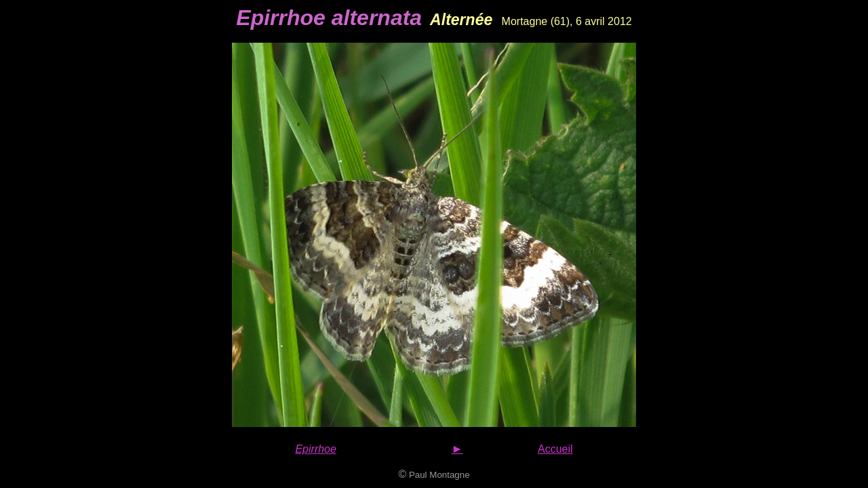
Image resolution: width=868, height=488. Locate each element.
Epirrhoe (315, 449)
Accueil (555, 449)
